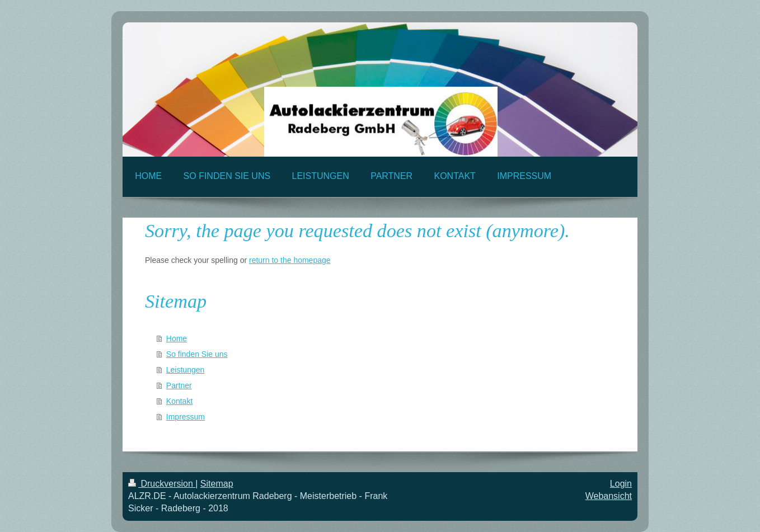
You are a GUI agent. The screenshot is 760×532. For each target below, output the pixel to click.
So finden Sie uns (197, 354)
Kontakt (179, 401)
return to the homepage (290, 260)
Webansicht (609, 496)
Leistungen (186, 370)
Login (621, 484)
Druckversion (162, 484)
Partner (179, 385)
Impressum (186, 417)
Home (177, 338)
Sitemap (217, 484)
